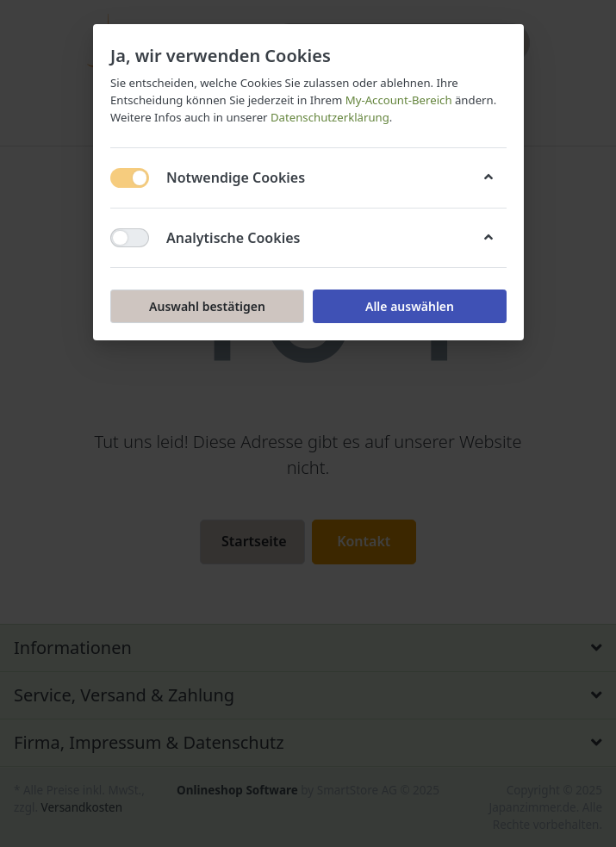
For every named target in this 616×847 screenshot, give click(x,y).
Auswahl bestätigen (207, 306)
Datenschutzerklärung (329, 117)
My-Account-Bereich (398, 100)
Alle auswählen (409, 306)
